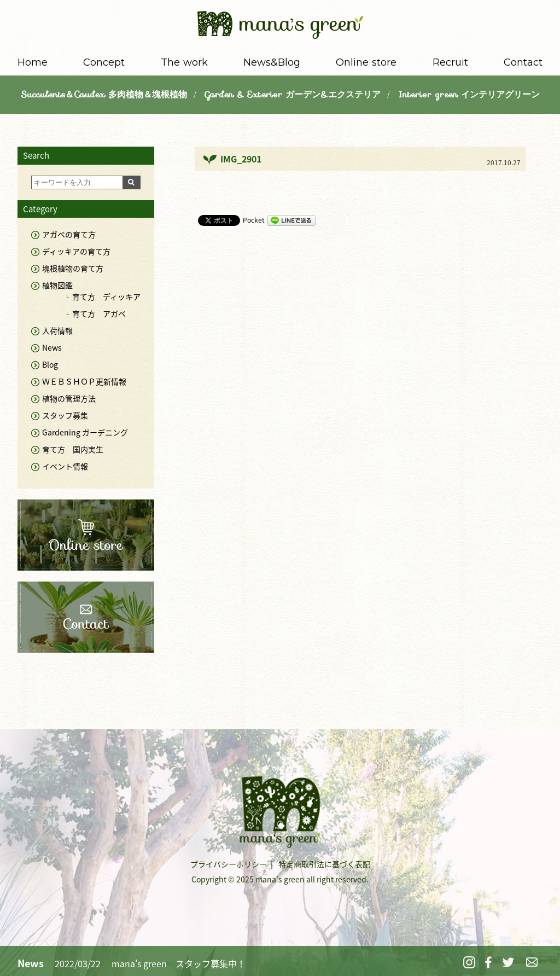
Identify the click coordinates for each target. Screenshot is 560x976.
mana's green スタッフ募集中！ (179, 963)
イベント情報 (65, 466)
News (52, 347)
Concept (104, 62)
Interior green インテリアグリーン (469, 94)
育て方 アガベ (99, 313)
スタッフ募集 (65, 415)
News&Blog (272, 62)
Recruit (450, 62)
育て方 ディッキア (106, 297)
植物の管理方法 (69, 398)
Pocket (254, 220)
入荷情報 (57, 330)
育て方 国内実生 (73, 449)
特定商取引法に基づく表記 (324, 864)
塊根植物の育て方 (73, 268)
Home (33, 62)
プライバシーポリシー (229, 864)
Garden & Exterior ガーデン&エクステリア (293, 94)
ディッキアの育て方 (76, 251)
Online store (366, 62)
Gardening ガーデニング (85, 432)
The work (184, 62)
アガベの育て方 (69, 234)
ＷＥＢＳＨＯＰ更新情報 (84, 381)
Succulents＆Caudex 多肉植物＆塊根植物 (104, 94)
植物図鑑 (57, 285)
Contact (523, 62)
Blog (50, 364)
